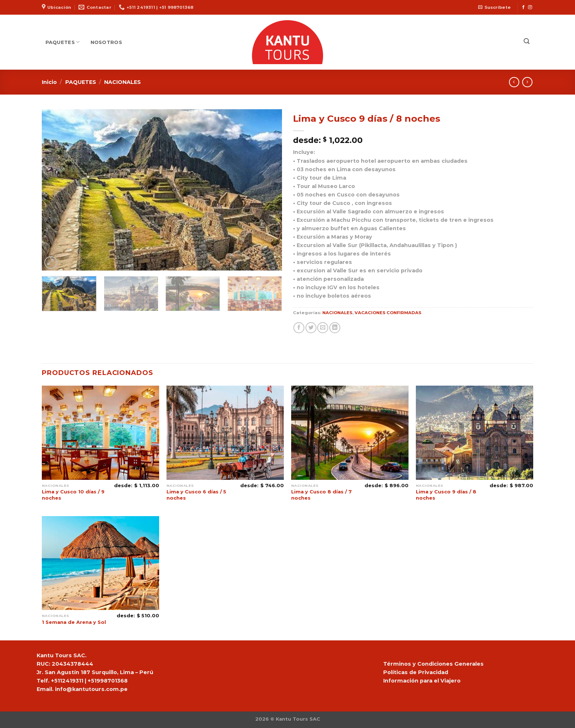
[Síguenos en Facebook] (523, 7)
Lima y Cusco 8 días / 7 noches (321, 495)
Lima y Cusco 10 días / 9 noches (73, 495)
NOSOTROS (106, 42)
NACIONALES (122, 82)
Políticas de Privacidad (416, 672)
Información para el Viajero (422, 681)
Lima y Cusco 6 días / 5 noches (196, 495)
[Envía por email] (323, 328)
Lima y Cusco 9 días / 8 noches (446, 495)
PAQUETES (63, 42)
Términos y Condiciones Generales (433, 664)
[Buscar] (527, 41)
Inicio (49, 82)
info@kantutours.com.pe (91, 689)
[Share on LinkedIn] (335, 328)
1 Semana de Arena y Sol (74, 622)
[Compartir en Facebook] (299, 328)
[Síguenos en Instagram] (530, 7)
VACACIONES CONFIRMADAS (388, 313)
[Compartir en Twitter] (311, 328)
